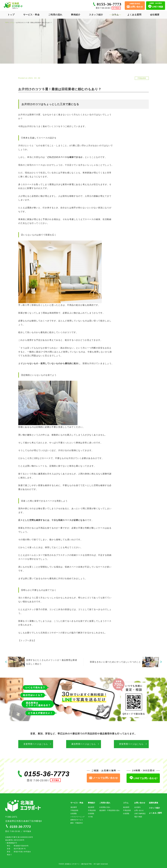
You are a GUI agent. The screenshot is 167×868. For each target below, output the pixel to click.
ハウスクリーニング (77, 817)
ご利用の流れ (55, 15)
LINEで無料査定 (140, 814)
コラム (115, 15)
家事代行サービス (77, 820)
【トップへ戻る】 (27, 640)
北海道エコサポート (50, 633)
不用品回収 (74, 810)
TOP (7, 22)
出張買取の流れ (105, 807)
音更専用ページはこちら (36, 744)
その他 (90, 817)
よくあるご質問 (155, 813)
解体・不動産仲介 (77, 823)
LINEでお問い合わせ (143, 778)
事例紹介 (76, 15)
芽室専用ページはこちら (131, 744)
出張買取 (74, 814)
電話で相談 (138, 817)
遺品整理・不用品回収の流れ (109, 810)
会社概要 (155, 15)
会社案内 (137, 807)
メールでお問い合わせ (103, 778)
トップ (11, 15)
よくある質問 (134, 15)
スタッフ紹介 (96, 15)
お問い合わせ (140, 803)
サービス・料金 (31, 15)
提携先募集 (154, 803)
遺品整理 (74, 807)
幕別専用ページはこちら (84, 744)
